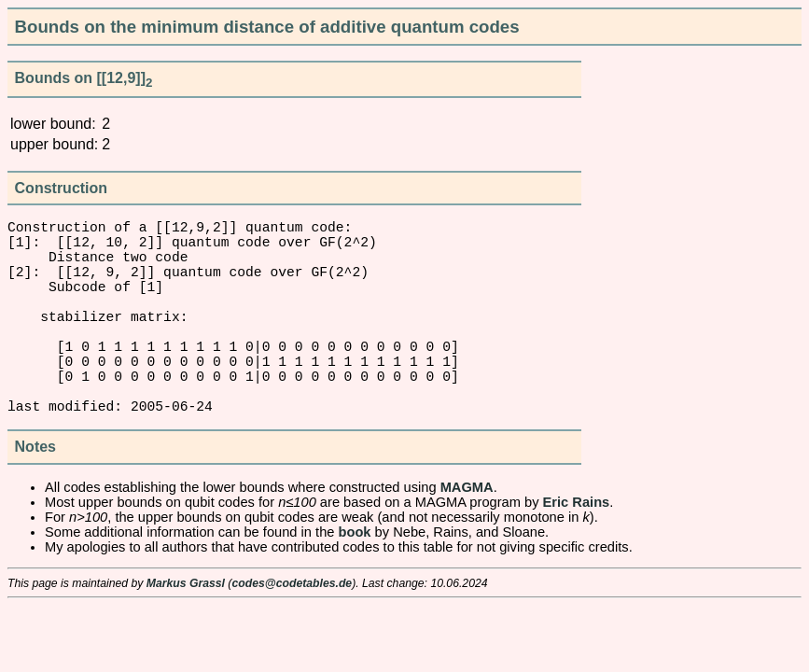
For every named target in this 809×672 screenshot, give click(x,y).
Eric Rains (577, 551)
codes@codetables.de (292, 632)
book (355, 581)
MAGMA (467, 536)
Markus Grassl (186, 632)
